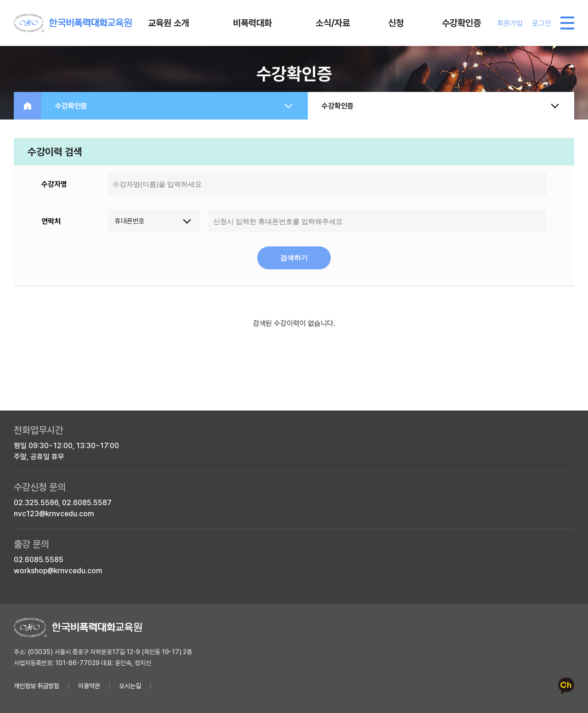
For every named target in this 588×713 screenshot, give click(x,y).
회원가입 (510, 23)
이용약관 (89, 686)
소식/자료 (333, 23)
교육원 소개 (169, 23)
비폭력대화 (252, 23)
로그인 (542, 23)
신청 (396, 23)
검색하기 (294, 258)
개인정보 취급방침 (37, 686)
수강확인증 (461, 23)
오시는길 (130, 686)
